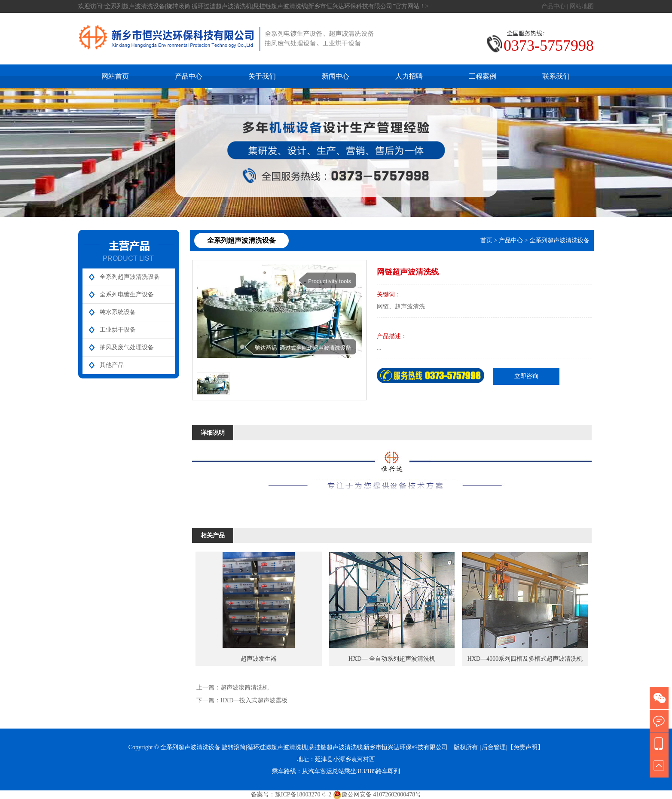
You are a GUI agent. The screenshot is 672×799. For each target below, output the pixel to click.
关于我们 (262, 76)
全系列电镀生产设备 (127, 294)
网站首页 (115, 76)
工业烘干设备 (118, 330)
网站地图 (582, 6)
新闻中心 (336, 76)
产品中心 (553, 6)
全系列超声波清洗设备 (130, 277)
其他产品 (112, 365)
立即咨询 (526, 376)
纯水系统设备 (118, 312)
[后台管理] (493, 747)
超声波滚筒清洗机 (244, 688)
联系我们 (556, 76)
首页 (486, 240)
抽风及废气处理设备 (127, 347)
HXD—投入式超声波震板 (254, 700)
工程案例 (483, 76)
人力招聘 (409, 76)
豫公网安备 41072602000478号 (377, 795)
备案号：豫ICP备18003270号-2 (291, 794)
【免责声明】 (525, 747)
